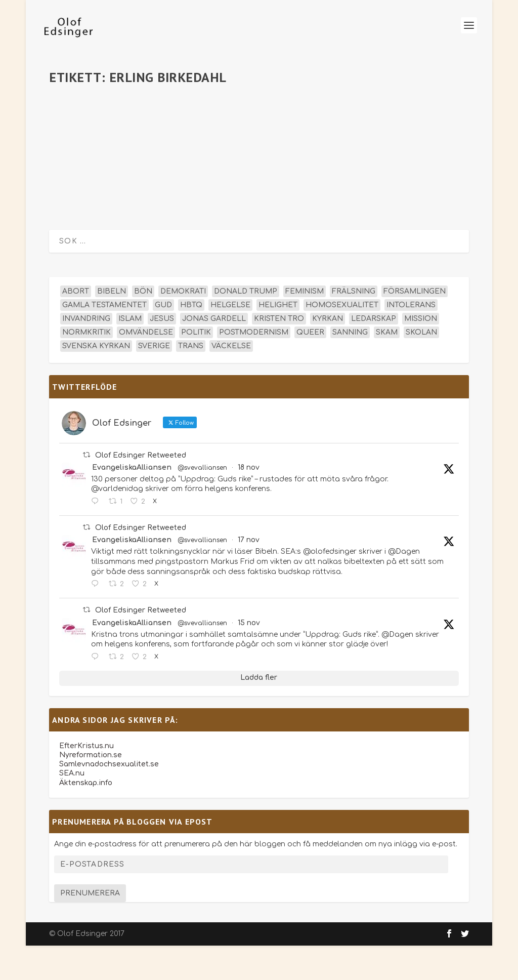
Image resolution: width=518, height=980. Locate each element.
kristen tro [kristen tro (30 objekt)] (279, 353)
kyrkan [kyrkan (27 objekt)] (328, 353)
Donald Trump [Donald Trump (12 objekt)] (246, 326)
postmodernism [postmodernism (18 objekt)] (254, 367)
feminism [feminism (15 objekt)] (305, 326)
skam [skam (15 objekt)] (387, 367)
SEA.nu (72, 808)
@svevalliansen (202, 502)
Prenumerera (90, 928)
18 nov (249, 502)
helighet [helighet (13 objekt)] (278, 339)
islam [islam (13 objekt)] (130, 353)
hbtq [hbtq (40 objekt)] (191, 339)
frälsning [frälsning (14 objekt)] (354, 326)
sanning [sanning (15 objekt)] (350, 367)
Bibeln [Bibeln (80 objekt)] (112, 326)
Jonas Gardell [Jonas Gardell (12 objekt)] (214, 353)
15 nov (249, 657)
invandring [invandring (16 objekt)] (86, 353)
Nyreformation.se (91, 789)
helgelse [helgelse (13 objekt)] (230, 339)
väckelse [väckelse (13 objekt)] (231, 380)
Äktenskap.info (86, 817)
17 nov (249, 575)
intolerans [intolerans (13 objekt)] (411, 339)
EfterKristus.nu (87, 780)
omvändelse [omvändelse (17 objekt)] (146, 367)
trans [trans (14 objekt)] (191, 380)
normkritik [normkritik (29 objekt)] (87, 367)
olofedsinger (90, 134)
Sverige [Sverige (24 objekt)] (154, 380)
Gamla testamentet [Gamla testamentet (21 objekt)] (104, 339)
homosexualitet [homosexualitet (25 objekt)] (342, 339)
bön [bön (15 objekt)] (143, 326)
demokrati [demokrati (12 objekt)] (183, 326)
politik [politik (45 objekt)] (196, 367)
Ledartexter (179, 134)
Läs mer (82, 221)
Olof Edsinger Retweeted (141, 490)
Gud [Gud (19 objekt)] (163, 339)
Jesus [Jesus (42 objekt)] (162, 353)
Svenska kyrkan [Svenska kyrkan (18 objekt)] (96, 380)
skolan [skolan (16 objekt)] (421, 367)
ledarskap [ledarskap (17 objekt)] (374, 353)
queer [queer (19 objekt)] (310, 367)
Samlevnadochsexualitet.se (109, 799)
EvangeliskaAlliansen (132, 502)
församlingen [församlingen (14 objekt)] (415, 326)
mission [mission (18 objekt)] (421, 353)
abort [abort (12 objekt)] (76, 326)
